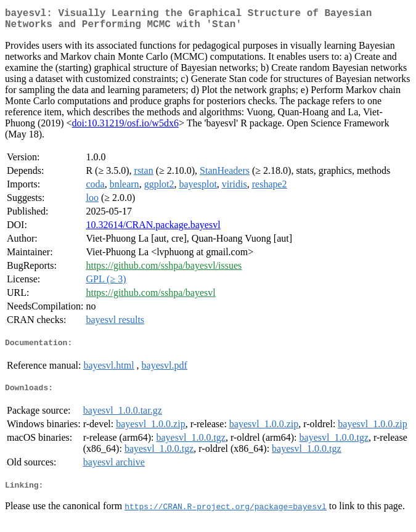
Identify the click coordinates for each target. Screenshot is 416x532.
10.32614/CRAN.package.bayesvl (153, 230)
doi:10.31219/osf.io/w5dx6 (125, 128)
